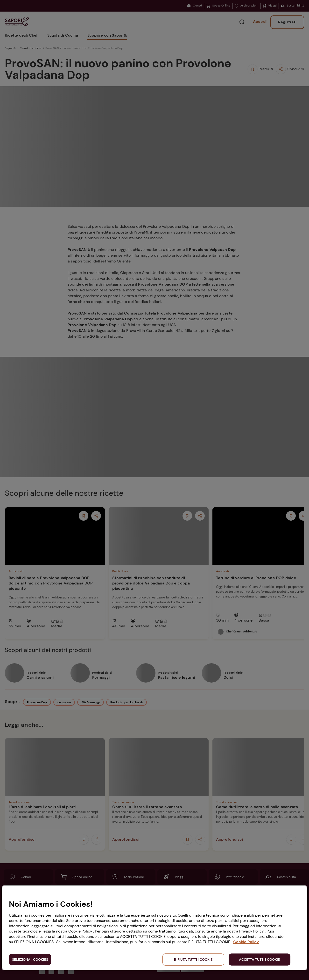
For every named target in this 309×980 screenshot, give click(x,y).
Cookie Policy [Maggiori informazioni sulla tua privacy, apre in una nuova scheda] (246, 942)
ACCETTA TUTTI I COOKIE (259, 960)
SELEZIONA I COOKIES (30, 960)
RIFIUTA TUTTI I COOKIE (193, 960)
